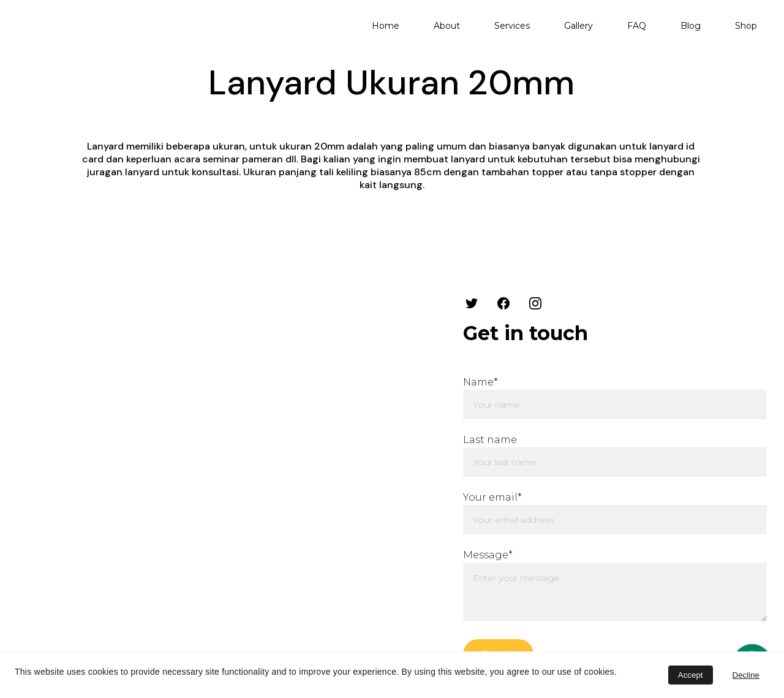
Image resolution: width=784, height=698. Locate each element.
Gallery (579, 26)
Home (386, 26)
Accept (691, 675)
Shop (746, 26)
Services (512, 26)
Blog (691, 26)
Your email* (492, 497)
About (447, 26)
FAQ (637, 26)
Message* (488, 555)
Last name (490, 440)
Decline (746, 675)
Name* (481, 382)
